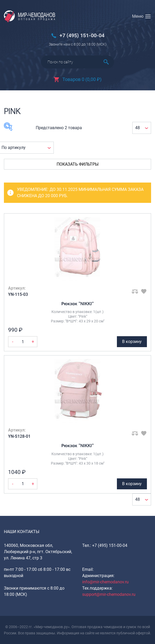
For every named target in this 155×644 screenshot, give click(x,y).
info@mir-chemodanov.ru (105, 582)
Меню (138, 16)
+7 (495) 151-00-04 (82, 36)
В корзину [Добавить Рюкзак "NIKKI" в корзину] (132, 342)
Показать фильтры (78, 164)
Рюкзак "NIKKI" (77, 304)
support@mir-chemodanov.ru (109, 594)
